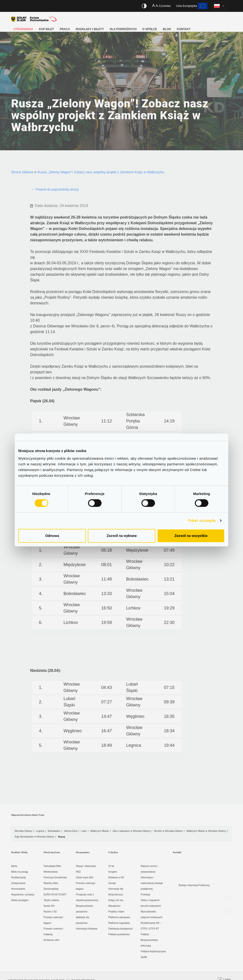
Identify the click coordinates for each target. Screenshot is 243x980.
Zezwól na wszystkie (191, 536)
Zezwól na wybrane (122, 536)
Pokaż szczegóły (202, 521)
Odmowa (52, 536)
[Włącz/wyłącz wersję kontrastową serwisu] (144, 6)
